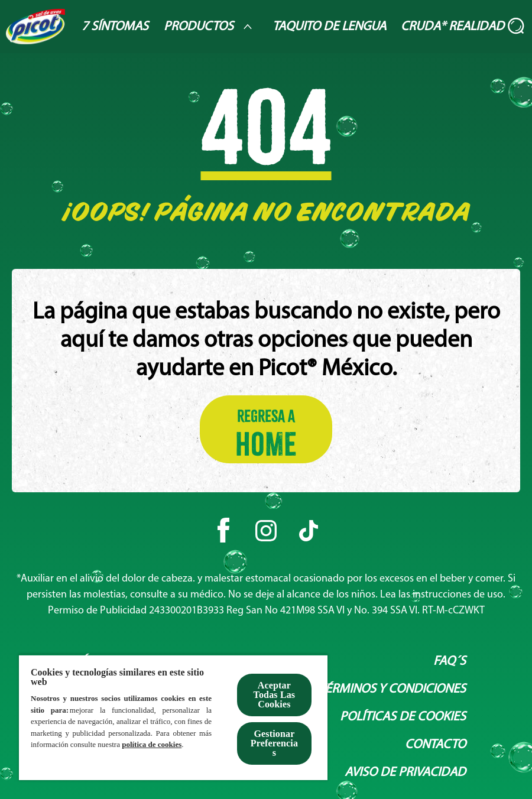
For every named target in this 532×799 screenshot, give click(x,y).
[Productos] (210, 27)
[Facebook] (223, 531)
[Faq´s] (450, 662)
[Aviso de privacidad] (405, 773)
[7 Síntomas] (115, 27)
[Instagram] (266, 531)
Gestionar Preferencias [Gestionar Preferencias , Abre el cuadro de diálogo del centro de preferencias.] (274, 743)
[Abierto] (517, 27)
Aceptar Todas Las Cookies (275, 695)
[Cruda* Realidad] (452, 27)
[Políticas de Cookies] (403, 717)
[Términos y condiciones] (392, 689)
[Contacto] (435, 745)
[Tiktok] (309, 531)
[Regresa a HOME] (266, 429)
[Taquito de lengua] (329, 27)
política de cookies (152, 744)
